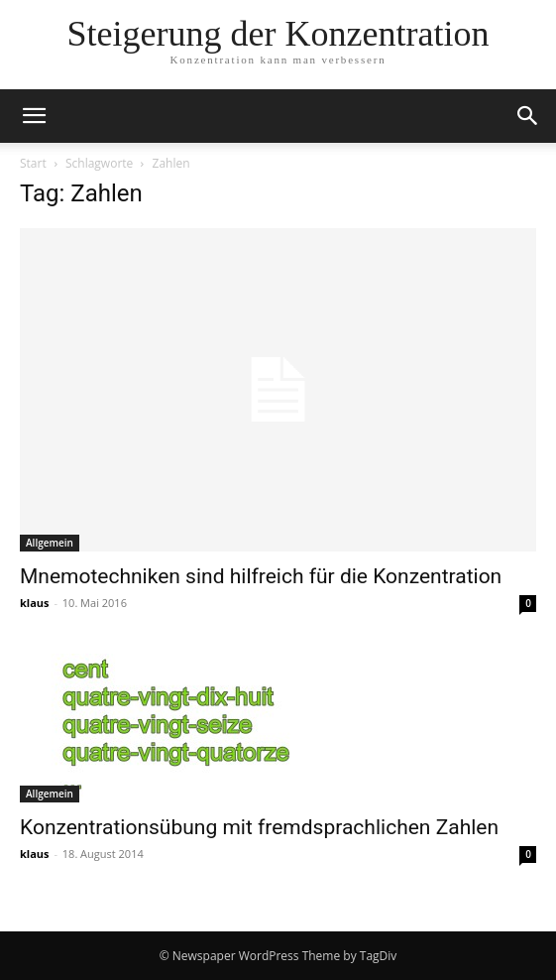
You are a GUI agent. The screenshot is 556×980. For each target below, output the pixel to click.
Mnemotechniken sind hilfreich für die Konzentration (261, 576)
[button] (34, 116)
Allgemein (50, 543)
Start (33, 163)
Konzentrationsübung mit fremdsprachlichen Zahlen (259, 827)
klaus (35, 603)
